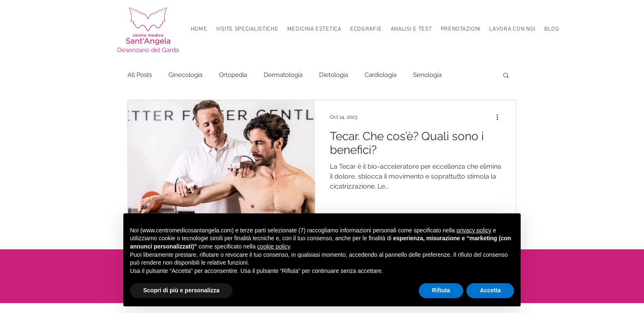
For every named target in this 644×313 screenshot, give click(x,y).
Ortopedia (233, 75)
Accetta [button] (490, 290)
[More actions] (500, 117)
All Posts (140, 75)
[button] (247, 29)
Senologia (427, 75)
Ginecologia (185, 75)
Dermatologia (283, 75)
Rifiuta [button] (441, 290)
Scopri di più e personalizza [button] (181, 290)
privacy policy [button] (474, 230)
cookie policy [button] (273, 246)
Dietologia (334, 75)
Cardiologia (381, 75)
